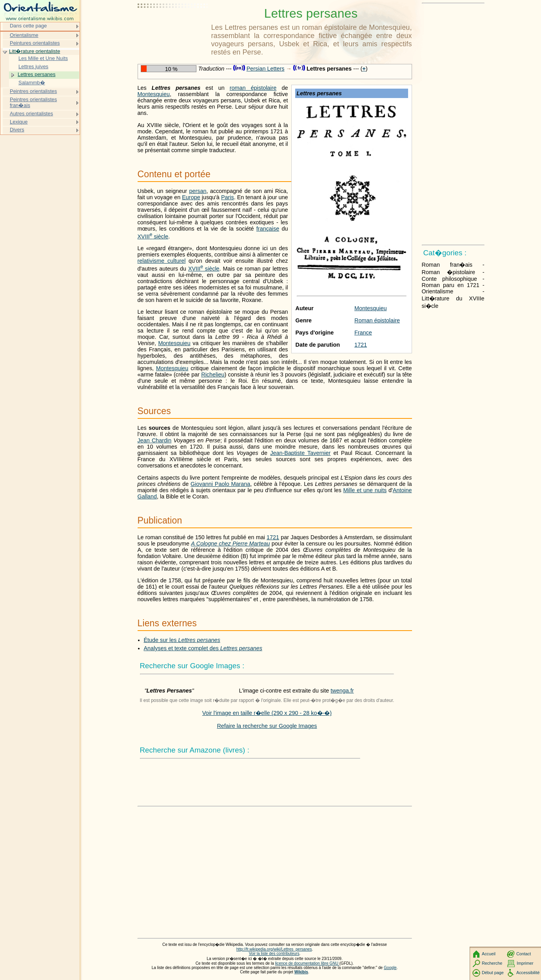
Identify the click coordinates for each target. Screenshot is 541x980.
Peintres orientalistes (33, 91)
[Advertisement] (173, 25)
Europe (191, 197)
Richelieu (213, 375)
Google (390, 968)
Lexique (19, 122)
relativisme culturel (162, 261)
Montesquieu (370, 308)
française (268, 229)
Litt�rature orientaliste (34, 51)
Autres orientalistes (31, 114)
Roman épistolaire (377, 320)
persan (198, 191)
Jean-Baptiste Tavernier (300, 453)
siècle (153, 236)
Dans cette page (28, 26)
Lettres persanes (37, 74)
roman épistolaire (253, 88)
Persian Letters (266, 69)
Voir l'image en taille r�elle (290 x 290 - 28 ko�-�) (267, 713)
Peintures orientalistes (35, 43)
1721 (361, 345)
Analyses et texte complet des (203, 648)
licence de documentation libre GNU (307, 963)
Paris (228, 197)
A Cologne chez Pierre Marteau (230, 544)
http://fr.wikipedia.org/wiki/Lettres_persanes (274, 949)
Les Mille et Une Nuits (43, 58)
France (363, 333)
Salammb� (32, 83)
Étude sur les (182, 640)
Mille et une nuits (365, 490)
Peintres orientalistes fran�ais (33, 103)
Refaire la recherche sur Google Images (267, 726)
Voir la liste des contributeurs (274, 954)
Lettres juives (33, 66)
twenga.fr (342, 691)
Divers (17, 130)
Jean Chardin (155, 440)
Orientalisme (24, 35)
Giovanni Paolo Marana (220, 484)
